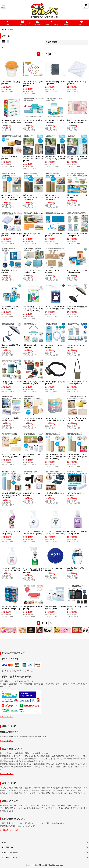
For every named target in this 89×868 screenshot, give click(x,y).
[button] (3, 6)
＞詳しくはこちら (7, 717)
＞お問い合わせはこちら (9, 830)
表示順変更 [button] (51, 42)
